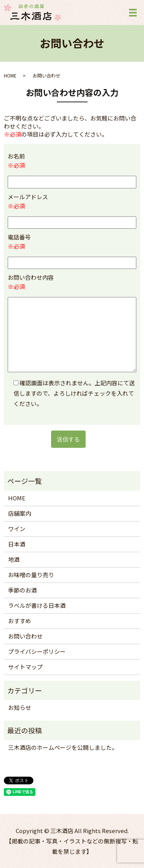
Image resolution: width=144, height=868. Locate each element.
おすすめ (20, 621)
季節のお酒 (22, 590)
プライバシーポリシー (37, 651)
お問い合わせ (25, 636)
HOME (10, 75)
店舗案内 (20, 513)
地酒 (14, 559)
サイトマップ (25, 667)
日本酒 (17, 544)
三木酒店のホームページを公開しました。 (63, 747)
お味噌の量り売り (31, 575)
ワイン (17, 529)
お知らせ (20, 707)
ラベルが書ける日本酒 (37, 605)
